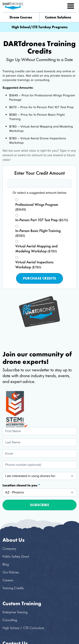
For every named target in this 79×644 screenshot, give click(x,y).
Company (9, 549)
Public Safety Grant (16, 556)
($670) (42, 220)
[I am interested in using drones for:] (39, 476)
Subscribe (39, 505)
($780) (37, 249)
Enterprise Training (15, 612)
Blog (6, 564)
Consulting (10, 620)
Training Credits (13, 588)
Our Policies (11, 572)
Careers (8, 580)
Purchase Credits (39, 278)
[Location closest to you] (39, 492)
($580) (38, 233)
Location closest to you (20, 485)
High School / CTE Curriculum (23, 628)
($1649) (37, 207)
